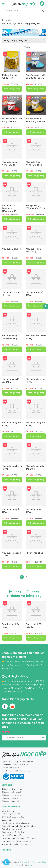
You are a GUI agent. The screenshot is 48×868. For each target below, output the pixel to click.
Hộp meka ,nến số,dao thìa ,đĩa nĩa (17, 841)
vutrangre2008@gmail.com (20, 771)
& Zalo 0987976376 (20, 765)
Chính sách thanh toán (12, 789)
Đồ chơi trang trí (9, 811)
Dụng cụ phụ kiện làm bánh (14, 832)
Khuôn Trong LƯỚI (35, 553)
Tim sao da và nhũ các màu (14, 844)
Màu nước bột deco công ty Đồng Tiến (19, 838)
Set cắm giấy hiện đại (11, 814)
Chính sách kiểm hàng (12, 795)
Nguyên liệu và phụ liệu (12, 835)
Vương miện (7, 820)
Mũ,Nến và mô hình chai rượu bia (16, 823)
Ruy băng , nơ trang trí (12, 829)
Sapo (30, 865)
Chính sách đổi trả (10, 798)
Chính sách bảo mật (11, 801)
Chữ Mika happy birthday (13, 817)
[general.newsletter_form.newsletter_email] (24, 738)
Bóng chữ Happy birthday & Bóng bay (19, 826)
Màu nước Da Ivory (11, 249)
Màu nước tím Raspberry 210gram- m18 (9, 208)
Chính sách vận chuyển (12, 792)
